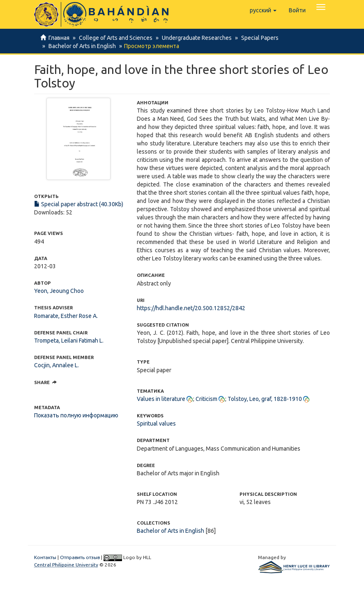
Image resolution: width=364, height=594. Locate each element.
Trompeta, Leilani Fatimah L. (69, 341)
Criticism (206, 399)
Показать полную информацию (76, 415)
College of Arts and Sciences (114, 38)
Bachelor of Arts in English (81, 46)
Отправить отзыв (80, 557)
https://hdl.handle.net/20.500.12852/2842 (191, 308)
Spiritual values (156, 424)
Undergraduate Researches (194, 38)
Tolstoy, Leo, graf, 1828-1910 (265, 399)
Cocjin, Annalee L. (56, 365)
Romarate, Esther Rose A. (66, 316)
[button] (263, 10)
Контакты (45, 557)
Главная (59, 38)
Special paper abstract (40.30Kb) (79, 204)
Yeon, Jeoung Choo (59, 291)
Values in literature (161, 399)
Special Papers (256, 38)
